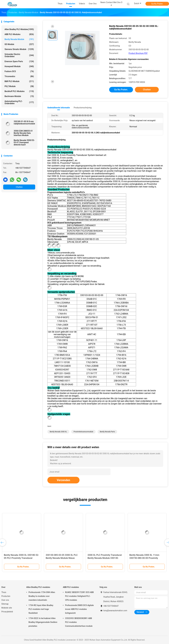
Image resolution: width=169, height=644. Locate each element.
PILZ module (19, 86)
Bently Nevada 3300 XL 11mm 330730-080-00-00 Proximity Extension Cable (144, 558)
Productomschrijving (83, 108)
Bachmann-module (19, 96)
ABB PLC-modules (19, 34)
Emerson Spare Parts (19, 61)
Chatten (19, 187)
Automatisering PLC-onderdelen (19, 102)
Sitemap (5, 604)
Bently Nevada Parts (107, 432)
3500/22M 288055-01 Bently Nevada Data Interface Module (23, 133)
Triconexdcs (19, 76)
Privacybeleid (7, 612)
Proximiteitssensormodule (83, 432)
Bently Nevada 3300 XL (58, 432)
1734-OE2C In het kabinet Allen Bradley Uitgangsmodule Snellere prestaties (43, 622)
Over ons (5, 600)
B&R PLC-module (19, 81)
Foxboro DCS (19, 71)
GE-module (19, 44)
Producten (6, 596)
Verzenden (63, 480)
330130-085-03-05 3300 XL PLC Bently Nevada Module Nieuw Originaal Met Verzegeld (62, 558)
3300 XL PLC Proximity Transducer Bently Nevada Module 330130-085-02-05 (105, 558)
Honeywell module (19, 66)
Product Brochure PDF (138, 53)
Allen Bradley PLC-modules (19, 29)
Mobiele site (7, 608)
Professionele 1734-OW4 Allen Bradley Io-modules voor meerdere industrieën (42, 596)
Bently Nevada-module (19, 39)
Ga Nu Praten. (157, 4)
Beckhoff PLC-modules (19, 91)
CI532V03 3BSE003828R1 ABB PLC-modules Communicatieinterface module (79, 622)
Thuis (4, 592)
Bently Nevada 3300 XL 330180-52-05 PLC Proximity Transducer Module (21, 558)
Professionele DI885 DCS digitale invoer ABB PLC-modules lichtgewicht (79, 609)
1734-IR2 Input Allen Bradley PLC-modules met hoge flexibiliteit (41, 609)
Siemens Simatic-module (19, 49)
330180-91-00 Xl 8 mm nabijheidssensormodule (24, 123)
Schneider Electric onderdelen (19, 55)
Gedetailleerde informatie (59, 108)
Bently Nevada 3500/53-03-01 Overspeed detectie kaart (24, 142)
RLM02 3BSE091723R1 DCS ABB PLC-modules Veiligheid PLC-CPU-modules (79, 596)
